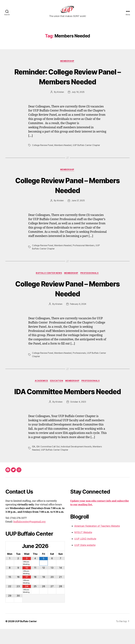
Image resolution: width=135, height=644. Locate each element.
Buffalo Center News (48, 278)
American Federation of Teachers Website (97, 541)
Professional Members (85, 250)
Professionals (91, 278)
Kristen (60, 96)
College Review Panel (43, 150)
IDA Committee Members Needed (67, 401)
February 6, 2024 (78, 309)
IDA (34, 462)
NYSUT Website (83, 547)
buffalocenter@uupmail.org (29, 537)
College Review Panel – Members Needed (67, 190)
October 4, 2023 (78, 417)
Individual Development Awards (77, 462)
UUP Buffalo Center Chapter (88, 150)
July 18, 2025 (78, 96)
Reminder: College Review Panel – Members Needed (67, 81)
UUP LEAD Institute (85, 554)
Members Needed (64, 150)
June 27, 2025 (78, 205)
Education (57, 386)
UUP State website (85, 560)
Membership (68, 65)
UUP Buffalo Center (26, 636)
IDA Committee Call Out (48, 462)
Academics (41, 386)
